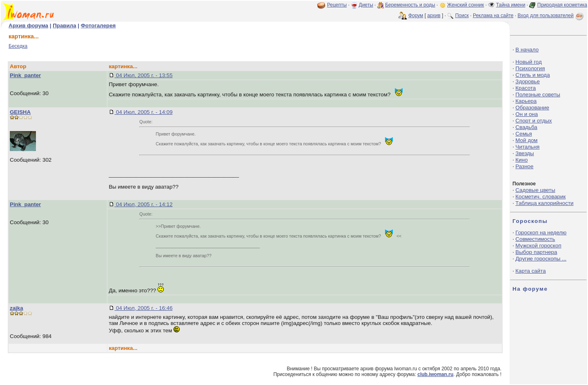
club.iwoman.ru (435, 374)
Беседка (18, 46)
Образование (532, 108)
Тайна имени (511, 5)
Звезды (525, 153)
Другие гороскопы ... (541, 259)
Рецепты (337, 5)
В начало (527, 50)
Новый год (528, 62)
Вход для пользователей (551, 16)
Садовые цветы (535, 190)
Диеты (366, 5)
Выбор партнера (536, 252)
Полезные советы (538, 95)
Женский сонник (465, 5)
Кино (521, 160)
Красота (526, 88)
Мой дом (526, 140)
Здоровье (528, 81)
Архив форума (28, 26)
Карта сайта (530, 271)
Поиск (462, 16)
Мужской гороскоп (538, 246)
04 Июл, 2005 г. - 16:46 (143, 308)
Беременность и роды (410, 5)
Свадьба (526, 127)
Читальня (527, 147)
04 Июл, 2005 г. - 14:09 (143, 112)
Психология (530, 68)
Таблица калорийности (544, 203)
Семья (523, 134)
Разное (524, 166)
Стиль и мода (532, 75)
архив (434, 16)
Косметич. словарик (540, 197)
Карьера (526, 101)
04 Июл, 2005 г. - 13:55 (143, 75)
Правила (64, 26)
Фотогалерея (98, 26)
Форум (416, 16)
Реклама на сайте (493, 16)
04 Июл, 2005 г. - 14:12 (143, 204)
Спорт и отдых (533, 121)
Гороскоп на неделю (541, 233)
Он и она (527, 114)
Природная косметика (562, 5)
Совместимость (535, 239)
